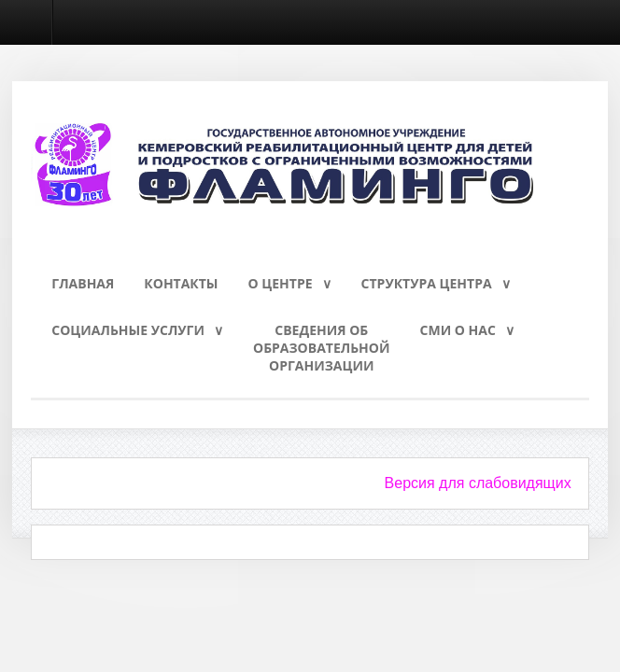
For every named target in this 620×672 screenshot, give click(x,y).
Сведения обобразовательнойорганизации (322, 348)
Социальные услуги (128, 330)
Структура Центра (427, 283)
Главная (83, 283)
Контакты (181, 283)
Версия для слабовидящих (478, 483)
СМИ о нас (458, 330)
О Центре (281, 283)
